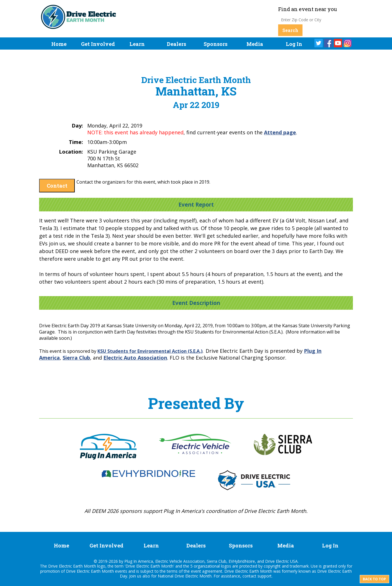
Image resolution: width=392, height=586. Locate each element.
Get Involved (98, 44)
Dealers (176, 44)
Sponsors (216, 44)
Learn (137, 44)
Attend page (280, 132)
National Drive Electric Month (185, 576)
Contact (57, 186)
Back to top (374, 579)
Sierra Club (76, 358)
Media (255, 44)
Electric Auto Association (135, 358)
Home (59, 44)
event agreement (207, 571)
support (265, 576)
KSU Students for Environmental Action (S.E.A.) (150, 351)
